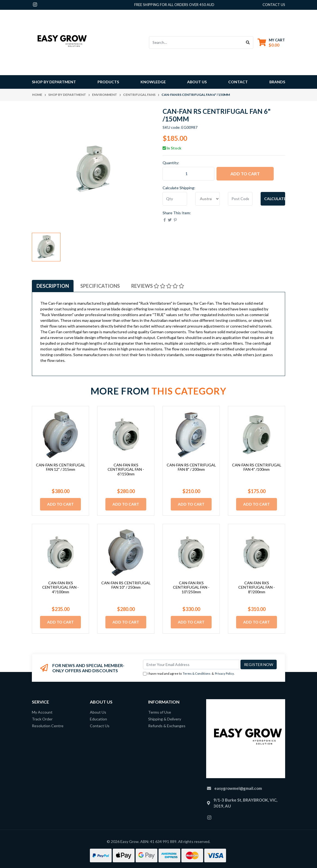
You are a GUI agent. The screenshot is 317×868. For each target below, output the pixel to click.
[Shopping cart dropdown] (271, 42)
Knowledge (153, 82)
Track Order (42, 719)
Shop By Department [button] (54, 82)
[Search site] (248, 42)
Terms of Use (160, 712)
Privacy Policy (224, 673)
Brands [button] (277, 82)
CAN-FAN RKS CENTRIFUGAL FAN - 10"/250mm (191, 587)
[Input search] (196, 42)
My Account (42, 712)
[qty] (175, 199)
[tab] (53, 286)
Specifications (100, 286)
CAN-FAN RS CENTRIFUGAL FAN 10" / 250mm (126, 585)
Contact (238, 82)
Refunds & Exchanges (167, 726)
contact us (274, 5)
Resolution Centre (48, 726)
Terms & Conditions (197, 673)
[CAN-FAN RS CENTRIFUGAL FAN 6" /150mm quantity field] (188, 174)
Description (53, 286)
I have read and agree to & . (189, 674)
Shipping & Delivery (165, 719)
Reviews (158, 286)
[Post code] (240, 199)
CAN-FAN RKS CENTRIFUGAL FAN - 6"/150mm (126, 470)
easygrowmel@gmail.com (238, 788)
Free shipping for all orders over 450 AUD (174, 5)
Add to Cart (245, 174)
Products (108, 82)
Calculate (275, 199)
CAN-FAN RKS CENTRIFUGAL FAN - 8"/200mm (257, 587)
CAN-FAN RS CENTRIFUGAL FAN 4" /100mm (257, 467)
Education (98, 719)
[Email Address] (191, 664)
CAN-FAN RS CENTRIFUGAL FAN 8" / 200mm (191, 467)
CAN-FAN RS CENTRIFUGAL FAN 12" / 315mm (61, 467)
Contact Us (100, 726)
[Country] (208, 199)
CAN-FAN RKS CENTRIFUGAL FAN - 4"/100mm (60, 587)
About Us (197, 82)
